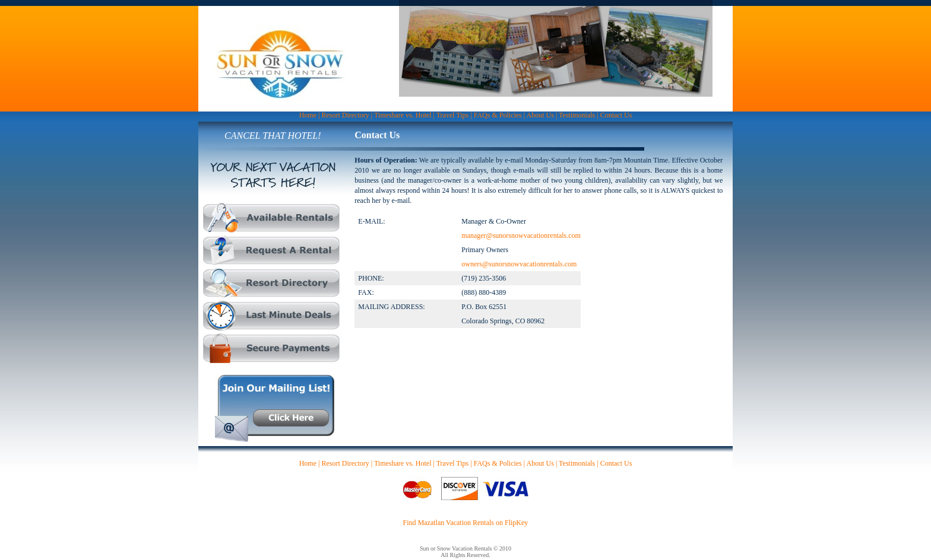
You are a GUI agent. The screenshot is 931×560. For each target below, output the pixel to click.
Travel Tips (453, 115)
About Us (540, 115)
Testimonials (577, 115)
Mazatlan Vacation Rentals (456, 523)
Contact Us (616, 115)
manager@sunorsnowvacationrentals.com (521, 236)
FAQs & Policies (498, 115)
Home (308, 115)
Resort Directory (345, 115)
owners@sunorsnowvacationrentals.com (519, 264)
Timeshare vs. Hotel (403, 115)
